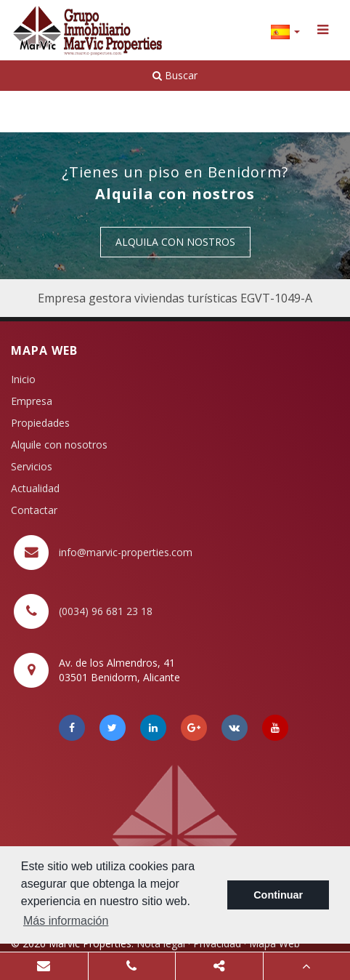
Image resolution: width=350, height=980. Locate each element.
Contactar (34, 510)
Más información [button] (66, 921)
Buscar (175, 75)
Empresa (32, 401)
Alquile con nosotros (59, 445)
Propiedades (40, 423)
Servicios (32, 466)
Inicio (23, 379)
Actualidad (35, 488)
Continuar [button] (278, 895)
